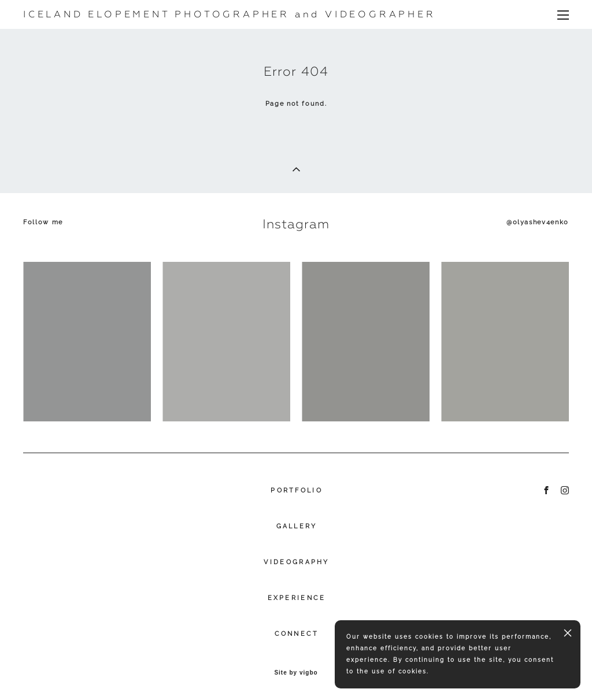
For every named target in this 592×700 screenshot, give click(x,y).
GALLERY (297, 526)
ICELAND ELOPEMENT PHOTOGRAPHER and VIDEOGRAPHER (230, 14)
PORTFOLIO (297, 490)
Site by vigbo (296, 673)
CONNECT (297, 634)
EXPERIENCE (297, 598)
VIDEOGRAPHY (296, 562)
